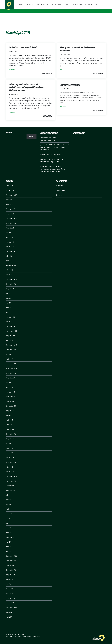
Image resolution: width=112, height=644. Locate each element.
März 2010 (9, 591)
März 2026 (9, 183)
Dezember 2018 (11, 361)
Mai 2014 (9, 502)
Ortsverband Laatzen (22, 8)
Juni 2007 (9, 614)
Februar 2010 (10, 595)
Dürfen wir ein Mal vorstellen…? (52, 152)
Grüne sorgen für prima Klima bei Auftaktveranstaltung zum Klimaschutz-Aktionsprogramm (26, 85)
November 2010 (11, 558)
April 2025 (9, 202)
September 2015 (12, 459)
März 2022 (9, 267)
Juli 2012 (9, 520)
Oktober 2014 (11, 483)
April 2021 (9, 305)
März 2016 (9, 450)
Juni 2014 (9, 497)
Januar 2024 (10, 244)
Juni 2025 (9, 197)
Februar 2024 (10, 239)
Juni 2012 (9, 525)
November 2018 (11, 366)
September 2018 (12, 370)
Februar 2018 (10, 389)
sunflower (19, 634)
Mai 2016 (9, 441)
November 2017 (11, 394)
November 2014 (11, 478)
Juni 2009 (9, 609)
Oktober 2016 (11, 427)
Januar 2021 (10, 319)
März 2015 (9, 464)
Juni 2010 (9, 577)
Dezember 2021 (11, 277)
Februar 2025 (10, 206)
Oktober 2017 (11, 399)
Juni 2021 (9, 295)
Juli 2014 (9, 492)
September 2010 (12, 567)
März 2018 (9, 385)
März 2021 (9, 310)
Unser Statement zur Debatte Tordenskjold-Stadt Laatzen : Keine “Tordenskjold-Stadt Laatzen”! (53, 166)
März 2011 (9, 549)
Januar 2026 (10, 188)
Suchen (9, 130)
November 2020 (11, 328)
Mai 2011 (9, 539)
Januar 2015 (10, 469)
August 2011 (10, 534)
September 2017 (12, 403)
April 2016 (9, 445)
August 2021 (10, 286)
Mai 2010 (9, 581)
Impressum (79, 130)
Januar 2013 (10, 516)
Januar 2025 (10, 211)
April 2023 (9, 258)
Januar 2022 (10, 272)
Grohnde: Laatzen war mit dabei (23, 45)
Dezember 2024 (11, 216)
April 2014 (9, 506)
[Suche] (101, 2)
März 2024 (9, 235)
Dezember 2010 (11, 553)
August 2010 (10, 572)
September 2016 (12, 431)
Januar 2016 (10, 455)
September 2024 (12, 221)
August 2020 (10, 333)
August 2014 (10, 488)
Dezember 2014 (11, 474)
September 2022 (12, 263)
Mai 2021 (9, 300)
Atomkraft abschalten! (70, 82)
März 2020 (9, 338)
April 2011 (9, 544)
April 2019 (9, 356)
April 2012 (9, 530)
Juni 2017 (9, 413)
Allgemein (12, 67)
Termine (59, 192)
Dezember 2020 (11, 324)
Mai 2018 (9, 380)
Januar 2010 (10, 600)
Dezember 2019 (11, 342)
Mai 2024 (9, 230)
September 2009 (12, 605)
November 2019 (11, 347)
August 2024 (10, 225)
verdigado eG (36, 634)
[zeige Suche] (103, 2)
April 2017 (9, 417)
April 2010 (9, 586)
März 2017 (9, 422)
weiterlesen (47, 71)
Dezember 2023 (11, 249)
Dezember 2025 (11, 192)
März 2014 (9, 511)
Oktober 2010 (11, 563)
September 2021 (12, 281)
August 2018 (10, 375)
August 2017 (10, 408)
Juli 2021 (9, 291)
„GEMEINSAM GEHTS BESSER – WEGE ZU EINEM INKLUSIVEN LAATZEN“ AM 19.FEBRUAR (55, 145)
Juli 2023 (9, 253)
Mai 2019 (9, 352)
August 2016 (10, 436)
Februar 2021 (10, 314)
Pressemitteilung (62, 188)
